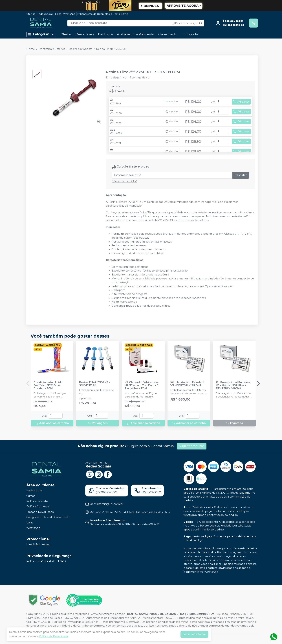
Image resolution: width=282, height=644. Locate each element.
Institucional (34, 491)
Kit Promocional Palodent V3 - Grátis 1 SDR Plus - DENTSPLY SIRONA (233, 385)
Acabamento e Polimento (136, 34)
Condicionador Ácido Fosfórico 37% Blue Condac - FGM (48, 385)
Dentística (105, 34)
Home (31, 49)
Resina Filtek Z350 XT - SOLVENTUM (95, 384)
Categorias (41, 34)
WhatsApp (69, 14)
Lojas (58, 14)
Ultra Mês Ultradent (39, 544)
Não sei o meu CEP (124, 181)
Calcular (241, 175)
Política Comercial (38, 507)
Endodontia (190, 34)
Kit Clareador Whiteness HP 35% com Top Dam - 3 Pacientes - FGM (142, 385)
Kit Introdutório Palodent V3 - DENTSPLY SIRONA (187, 384)
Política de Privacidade (53, 636)
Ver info (172, 102)
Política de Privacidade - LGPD (46, 561)
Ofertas (31, 14)
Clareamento (168, 34)
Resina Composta (81, 49)
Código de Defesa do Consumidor (48, 517)
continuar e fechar (194, 634)
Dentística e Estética (52, 49)
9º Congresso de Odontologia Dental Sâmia (103, 14)
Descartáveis (85, 34)
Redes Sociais (45, 14)
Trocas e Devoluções (40, 512)
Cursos (31, 496)
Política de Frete (37, 501)
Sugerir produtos (192, 446)
